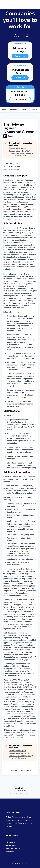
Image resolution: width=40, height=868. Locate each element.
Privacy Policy (11, 842)
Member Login (11, 845)
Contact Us (20, 56)
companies (14, 110)
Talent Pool (20, 78)
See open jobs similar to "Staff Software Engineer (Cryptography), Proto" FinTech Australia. (21, 153)
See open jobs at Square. (18, 148)
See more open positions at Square (20, 771)
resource (22, 488)
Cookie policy (24, 794)
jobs (4, 110)
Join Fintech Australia (14, 848)
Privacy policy (14, 794)
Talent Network (20, 99)
